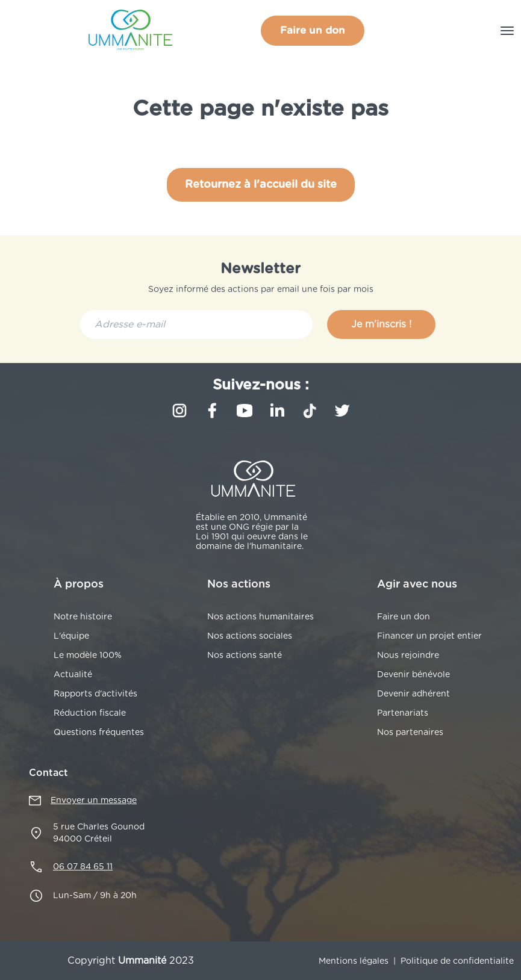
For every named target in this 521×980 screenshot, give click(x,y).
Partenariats (403, 713)
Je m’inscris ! (381, 324)
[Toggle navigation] (507, 31)
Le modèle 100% (88, 656)
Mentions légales (354, 961)
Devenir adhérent (413, 694)
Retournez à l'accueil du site (261, 185)
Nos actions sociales (250, 636)
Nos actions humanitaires (260, 617)
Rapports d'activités (95, 694)
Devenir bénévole (413, 675)
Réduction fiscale (90, 713)
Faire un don (313, 30)
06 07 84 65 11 (83, 867)
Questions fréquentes (99, 733)
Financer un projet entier (429, 636)
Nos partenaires (410, 733)
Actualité (73, 675)
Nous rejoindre (408, 656)
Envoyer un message (94, 801)
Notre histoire (83, 617)
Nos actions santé (245, 656)
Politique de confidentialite (457, 961)
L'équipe (71, 636)
